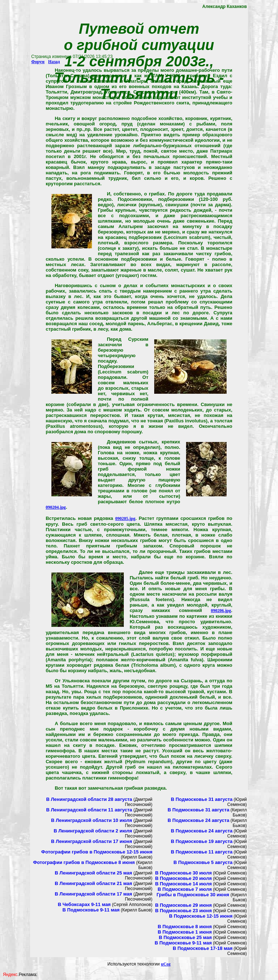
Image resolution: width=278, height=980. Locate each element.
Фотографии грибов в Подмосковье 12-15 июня (97, 852)
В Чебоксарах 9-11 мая (85, 904)
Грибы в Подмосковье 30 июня (193, 895)
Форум (38, 62)
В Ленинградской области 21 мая (94, 883)
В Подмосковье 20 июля (183, 878)
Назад (54, 62)
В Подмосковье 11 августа (202, 852)
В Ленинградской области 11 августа (89, 810)
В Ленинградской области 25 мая (94, 873)
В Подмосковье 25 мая (185, 937)
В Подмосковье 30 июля (183, 873)
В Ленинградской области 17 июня (92, 841)
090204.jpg (56, 507)
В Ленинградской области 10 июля (92, 820)
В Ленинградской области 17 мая (94, 894)
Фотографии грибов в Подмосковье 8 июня (85, 862)
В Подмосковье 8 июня (185, 927)
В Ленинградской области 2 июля (93, 831)
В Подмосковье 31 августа (202, 799)
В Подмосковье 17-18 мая (203, 948)
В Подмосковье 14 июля (183, 884)
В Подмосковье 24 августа (198, 820)
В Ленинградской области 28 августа (89, 799)
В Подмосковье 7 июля (185, 889)
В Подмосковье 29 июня (183, 905)
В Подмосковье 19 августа (202, 841)
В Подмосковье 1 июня (185, 932)
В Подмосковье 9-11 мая (91, 910)
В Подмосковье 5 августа (203, 862)
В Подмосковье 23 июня (183, 911)
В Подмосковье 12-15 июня (201, 916)
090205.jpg (125, 518)
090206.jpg (221, 611)
